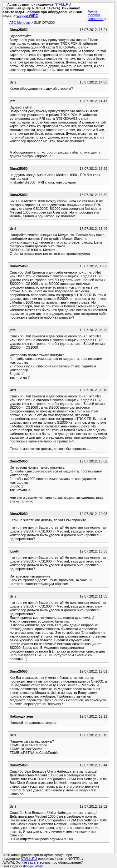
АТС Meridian (20, 23)
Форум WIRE (27, 16)
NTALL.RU (63, 4)
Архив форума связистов (96, 15)
